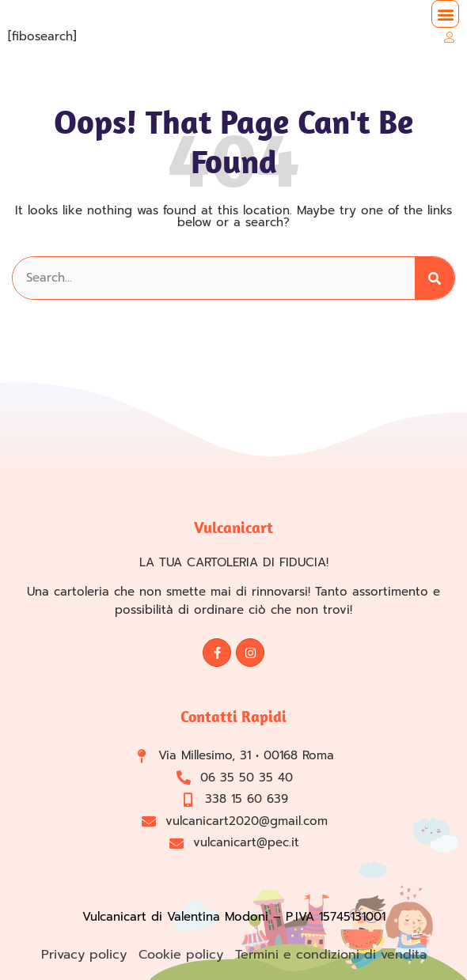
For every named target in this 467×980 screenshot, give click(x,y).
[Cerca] (435, 278)
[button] (445, 14)
